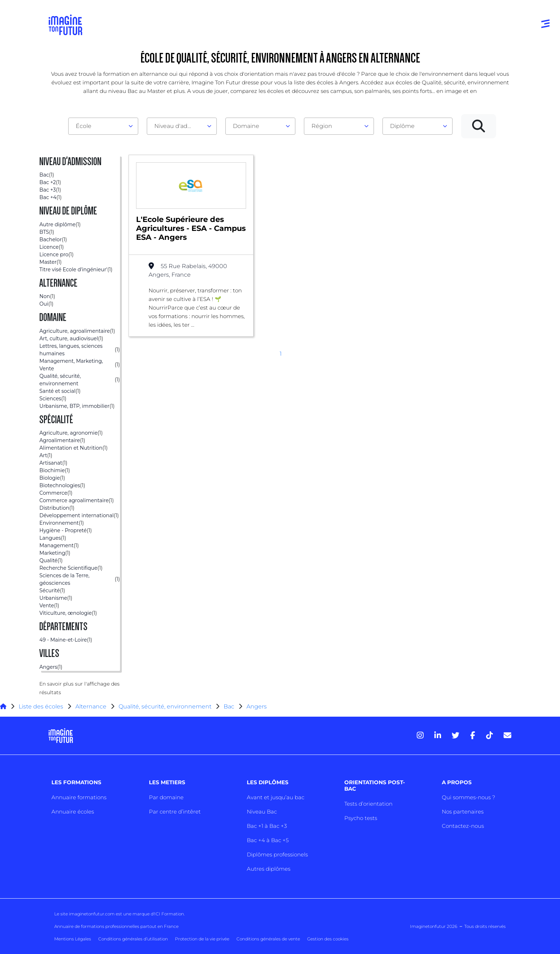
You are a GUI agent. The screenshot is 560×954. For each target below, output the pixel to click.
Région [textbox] (322, 126)
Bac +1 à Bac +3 (267, 826)
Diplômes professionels (277, 854)
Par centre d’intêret (175, 812)
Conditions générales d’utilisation (133, 939)
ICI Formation (169, 914)
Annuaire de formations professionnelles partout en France (116, 926)
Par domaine (166, 797)
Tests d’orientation (368, 804)
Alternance (91, 706)
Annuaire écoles (73, 812)
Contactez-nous (463, 826)
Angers (257, 706)
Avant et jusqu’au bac (276, 797)
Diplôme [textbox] (402, 126)
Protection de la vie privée (202, 939)
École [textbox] (84, 126)
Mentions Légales (73, 939)
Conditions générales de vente (268, 939)
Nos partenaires (463, 812)
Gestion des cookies (328, 939)
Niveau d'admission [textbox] (179, 126)
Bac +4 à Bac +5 (268, 840)
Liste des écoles (41, 706)
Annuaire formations (79, 797)
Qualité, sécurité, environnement (165, 706)
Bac (229, 706)
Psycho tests (361, 818)
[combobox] (103, 126)
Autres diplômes (269, 869)
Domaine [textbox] (246, 126)
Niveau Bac (262, 812)
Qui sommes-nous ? (468, 797)
